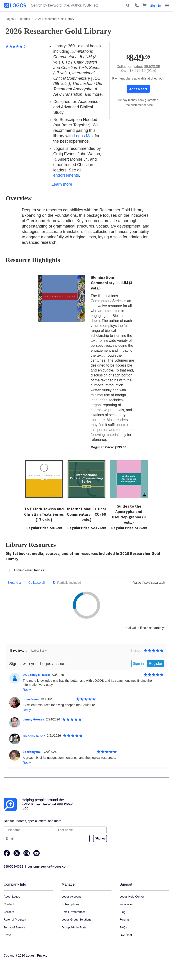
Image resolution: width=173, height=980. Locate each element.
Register (155, 664)
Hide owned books (29, 570)
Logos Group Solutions (76, 920)
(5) (16, 46)
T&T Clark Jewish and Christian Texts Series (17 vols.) (44, 514)
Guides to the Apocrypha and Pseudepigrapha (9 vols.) (129, 514)
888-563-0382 (13, 866)
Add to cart (138, 89)
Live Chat (126, 935)
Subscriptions (70, 904)
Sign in (138, 664)
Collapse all (36, 583)
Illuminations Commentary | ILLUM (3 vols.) (112, 283)
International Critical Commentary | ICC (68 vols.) (86, 514)
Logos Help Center (132, 897)
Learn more (62, 184)
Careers (9, 912)
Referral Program (15, 920)
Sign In (156, 5)
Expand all (15, 583)
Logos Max (84, 136)
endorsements (66, 175)
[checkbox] (27, 571)
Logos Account (71, 897)
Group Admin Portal (74, 927)
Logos (10, 19)
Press (7, 935)
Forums (125, 920)
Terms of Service (15, 927)
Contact (9, 904)
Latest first (39, 651)
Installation (127, 904)
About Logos (12, 897)
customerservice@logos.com (48, 866)
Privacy (42, 955)
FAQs (123, 927)
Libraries (24, 19)
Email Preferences (73, 912)
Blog (123, 912)
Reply (27, 690)
